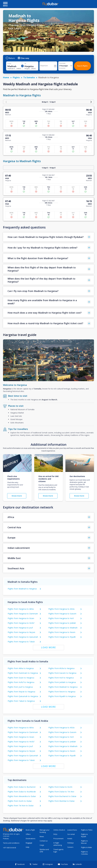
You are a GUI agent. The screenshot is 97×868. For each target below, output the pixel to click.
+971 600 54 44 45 (10, 848)
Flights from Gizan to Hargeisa (21, 678)
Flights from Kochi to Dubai (20, 801)
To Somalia (29, 77)
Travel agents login (58, 851)
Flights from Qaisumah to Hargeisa (23, 696)
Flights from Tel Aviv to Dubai (21, 806)
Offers (28, 834)
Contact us (44, 841)
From (9, 64)
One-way (24, 58)
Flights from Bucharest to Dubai (62, 796)
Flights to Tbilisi (87, 830)
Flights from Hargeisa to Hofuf (21, 623)
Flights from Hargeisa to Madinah (63, 628)
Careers (70, 847)
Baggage (29, 843)
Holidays (71, 843)
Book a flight (30, 830)
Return (10, 58)
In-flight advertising (58, 844)
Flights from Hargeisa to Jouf (20, 628)
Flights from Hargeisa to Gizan (21, 618)
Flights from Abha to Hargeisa (21, 668)
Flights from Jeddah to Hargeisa (62, 682)
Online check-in (59, 830)
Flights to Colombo (84, 853)
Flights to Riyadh (84, 835)
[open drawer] (5, 3)
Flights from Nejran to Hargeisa (21, 692)
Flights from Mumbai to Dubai (61, 801)
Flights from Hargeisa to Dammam (23, 614)
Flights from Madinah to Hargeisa (22, 589)
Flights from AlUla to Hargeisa (61, 668)
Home (6, 77)
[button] (48, 237)
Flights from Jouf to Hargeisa (20, 687)
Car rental (71, 834)
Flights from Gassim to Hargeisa (62, 673)
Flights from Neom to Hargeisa (62, 692)
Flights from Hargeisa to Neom (62, 632)
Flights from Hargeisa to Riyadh (62, 637)
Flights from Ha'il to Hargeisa (61, 678)
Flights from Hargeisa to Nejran (21, 632)
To (25, 64)
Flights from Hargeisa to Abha (21, 609)
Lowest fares (72, 830)
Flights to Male (86, 847)
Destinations (31, 839)
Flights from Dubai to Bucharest (22, 787)
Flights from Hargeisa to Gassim (62, 614)
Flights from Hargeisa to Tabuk (21, 642)
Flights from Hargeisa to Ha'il (61, 618)
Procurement (58, 839)
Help (28, 847)
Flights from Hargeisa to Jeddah (62, 623)
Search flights (82, 66)
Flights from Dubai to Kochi (60, 787)
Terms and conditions (11, 843)
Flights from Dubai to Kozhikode (22, 792)
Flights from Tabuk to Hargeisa (21, 701)
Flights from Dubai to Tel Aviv (61, 792)
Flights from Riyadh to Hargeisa (62, 696)
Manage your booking (45, 831)
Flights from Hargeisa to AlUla (61, 609)
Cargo (42, 845)
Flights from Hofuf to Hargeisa (21, 682)
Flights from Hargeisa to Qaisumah (23, 637)
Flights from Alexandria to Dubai (22, 796)
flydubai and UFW (44, 851)
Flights (16, 77)
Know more (17, 496)
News (42, 837)
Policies (6, 839)
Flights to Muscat (84, 842)
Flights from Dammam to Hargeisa (23, 673)
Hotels (70, 839)
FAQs (55, 834)
